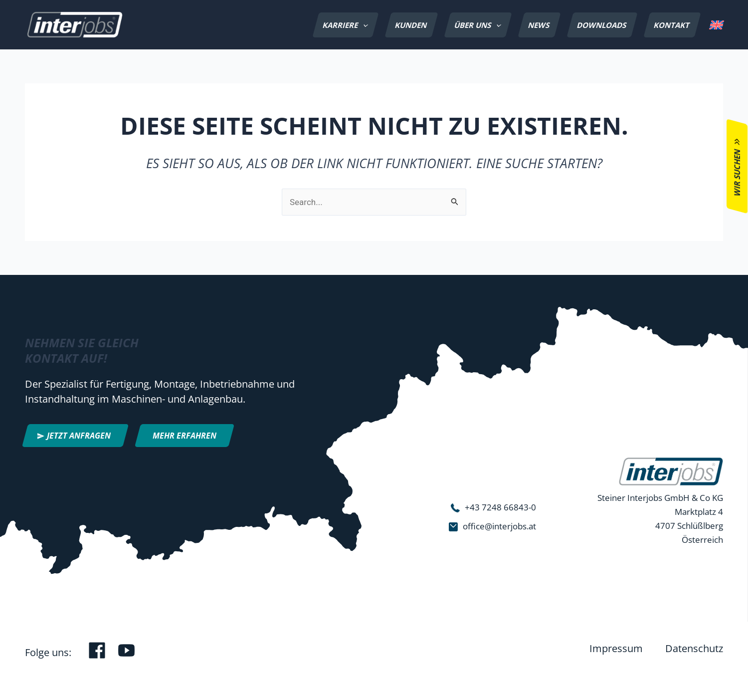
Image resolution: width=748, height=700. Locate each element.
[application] (363, 25)
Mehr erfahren (185, 436)
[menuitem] (716, 25)
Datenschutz (694, 648)
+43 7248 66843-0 (500, 507)
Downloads (602, 25)
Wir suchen (737, 172)
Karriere (346, 25)
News (539, 25)
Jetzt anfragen (79, 436)
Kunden (411, 25)
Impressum (616, 648)
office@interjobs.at (499, 526)
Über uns (479, 25)
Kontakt (672, 25)
